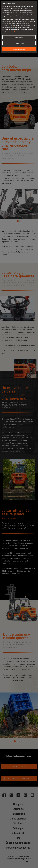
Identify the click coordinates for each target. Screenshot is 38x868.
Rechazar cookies (19, 43)
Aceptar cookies (19, 49)
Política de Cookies (13, 32)
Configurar (19, 37)
